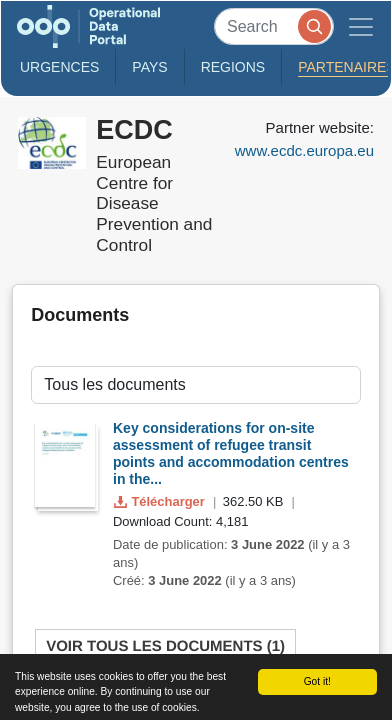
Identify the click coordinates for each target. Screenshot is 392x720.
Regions (233, 67)
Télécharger (161, 501)
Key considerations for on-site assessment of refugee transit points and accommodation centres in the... (231, 453)
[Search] (274, 26)
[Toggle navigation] (361, 26)
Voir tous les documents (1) (165, 646)
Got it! (317, 681)
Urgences (59, 67)
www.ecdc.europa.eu (304, 150)
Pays (149, 67)
